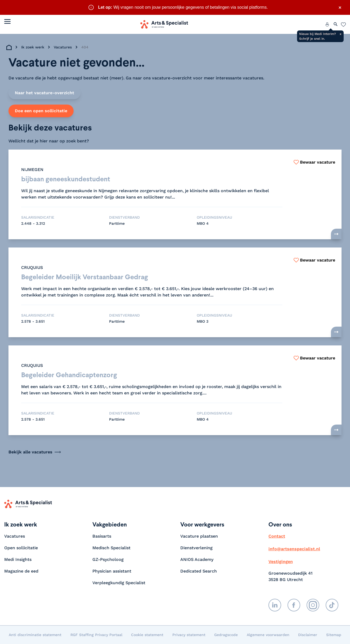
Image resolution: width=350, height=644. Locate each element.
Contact (277, 536)
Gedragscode (226, 635)
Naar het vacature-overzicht (44, 93)
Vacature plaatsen (199, 536)
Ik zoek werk (33, 47)
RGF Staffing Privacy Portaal (96, 635)
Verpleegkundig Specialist (119, 583)
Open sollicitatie (21, 548)
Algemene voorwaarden (268, 635)
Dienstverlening (196, 548)
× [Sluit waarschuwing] (340, 7)
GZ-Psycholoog (108, 559)
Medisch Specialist (111, 548)
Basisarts (102, 536)
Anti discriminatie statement (35, 635)
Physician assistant (112, 571)
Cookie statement (147, 635)
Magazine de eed (21, 571)
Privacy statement (189, 635)
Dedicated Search (199, 571)
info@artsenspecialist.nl (294, 549)
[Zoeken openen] (336, 24)
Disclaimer (308, 635)
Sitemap (334, 635)
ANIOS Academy (197, 559)
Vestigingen (281, 562)
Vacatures (63, 47)
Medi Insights (18, 559)
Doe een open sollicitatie (41, 111)
